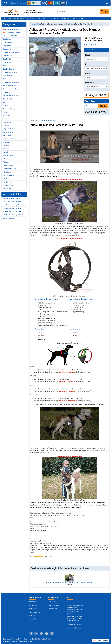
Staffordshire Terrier (10, 169)
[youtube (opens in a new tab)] (47, 634)
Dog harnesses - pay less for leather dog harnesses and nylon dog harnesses (74, 626)
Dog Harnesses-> (9, 42)
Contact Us (15, 3)
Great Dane (7, 142)
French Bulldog (8, 136)
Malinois (6, 149)
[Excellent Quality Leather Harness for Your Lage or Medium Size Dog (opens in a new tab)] (69, 267)
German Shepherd (9, 139)
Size (87, 64)
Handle (88, 55)
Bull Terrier (7, 119)
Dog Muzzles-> (8, 46)
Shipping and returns (48, 120)
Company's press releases (11, 198)
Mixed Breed (7, 172)
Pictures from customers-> (12, 96)
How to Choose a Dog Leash (12, 208)
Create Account (53, 609)
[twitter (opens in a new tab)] (36, 634)
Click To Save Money (10, 36)
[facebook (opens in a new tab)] (31, 634)
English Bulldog (8, 132)
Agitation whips (8, 76)
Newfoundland (8, 155)
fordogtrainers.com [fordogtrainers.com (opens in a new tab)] (25, 641)
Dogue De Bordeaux (9, 129)
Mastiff (5, 152)
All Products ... (8, 189)
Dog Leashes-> (8, 49)
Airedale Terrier (8, 99)
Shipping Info (33, 602)
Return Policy (33, 609)
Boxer (5, 112)
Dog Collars (31, 19)
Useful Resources (9, 218)
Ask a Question (90, 44)
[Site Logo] (11, 11)
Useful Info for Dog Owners (12, 202)
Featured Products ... (10, 185)
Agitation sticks (8, 79)
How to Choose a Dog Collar (12, 211)
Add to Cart (103, 106)
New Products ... (8, 182)
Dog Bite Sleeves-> (9, 69)
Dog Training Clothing (10, 72)
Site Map (32, 616)
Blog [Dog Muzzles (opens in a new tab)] (68, 602)
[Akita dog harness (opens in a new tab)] (69, 201)
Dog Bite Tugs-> (8, 56)
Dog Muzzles (7, 19)
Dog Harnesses (19, 19)
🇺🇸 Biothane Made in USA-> (12, 29)
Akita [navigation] (38, 24)
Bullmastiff (7, 116)
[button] (107, 3)
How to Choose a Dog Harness (13, 215)
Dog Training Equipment (11, 52)
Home (7, 3)
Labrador (6, 145)
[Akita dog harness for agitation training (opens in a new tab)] (69, 478)
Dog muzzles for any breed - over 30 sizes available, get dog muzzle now (75, 619)
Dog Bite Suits (8, 59)
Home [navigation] (33, 24)
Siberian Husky (8, 165)
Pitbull (5, 159)
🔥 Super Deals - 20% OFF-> (12, 32)
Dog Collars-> (7, 39)
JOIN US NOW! (54, 19)
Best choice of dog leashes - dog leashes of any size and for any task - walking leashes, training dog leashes (75, 609)
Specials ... (7, 179)
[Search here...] (70, 11)
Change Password (53, 605)
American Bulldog (9, 109)
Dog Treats (7, 92)
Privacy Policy (34, 605)
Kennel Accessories (9, 86)
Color (88, 73)
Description (35, 120)
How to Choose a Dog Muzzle (13, 205)
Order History (52, 602)
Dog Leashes (42, 19)
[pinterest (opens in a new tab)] (41, 634)
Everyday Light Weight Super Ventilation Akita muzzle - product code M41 (69, 583)
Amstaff (6, 106)
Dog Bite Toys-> (8, 62)
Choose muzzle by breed (11, 89)
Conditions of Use (35, 612)
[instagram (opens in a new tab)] (52, 634)
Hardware (89, 82)
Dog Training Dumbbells (11, 82)
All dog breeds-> (8, 175)
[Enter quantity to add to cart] (91, 106)
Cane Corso (7, 122)
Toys (5, 66)
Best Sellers (66, 19)
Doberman (6, 126)
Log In (23, 3)
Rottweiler (6, 162)
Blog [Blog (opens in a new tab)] (74, 19)
